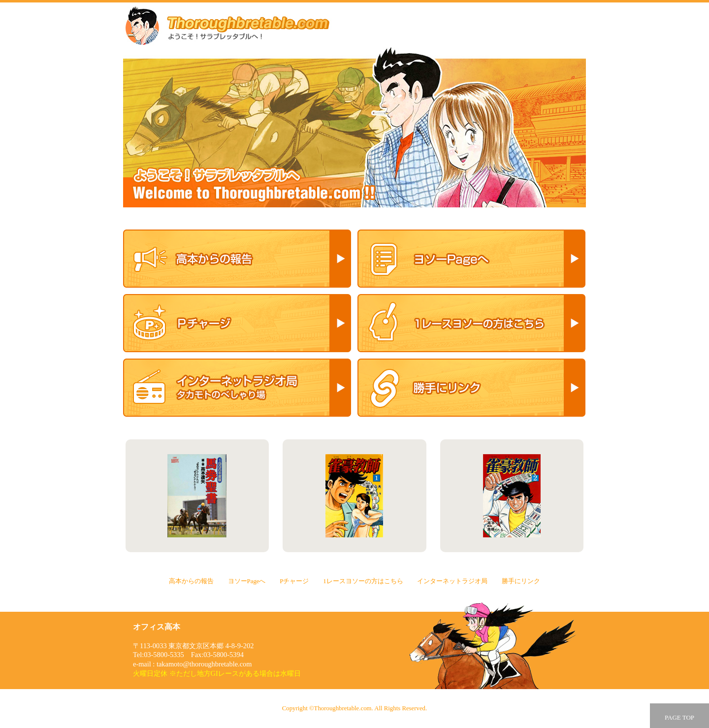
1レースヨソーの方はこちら (471, 323)
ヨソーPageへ (471, 259)
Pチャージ (237, 323)
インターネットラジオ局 (237, 388)
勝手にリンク (471, 388)
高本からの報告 (237, 259)
